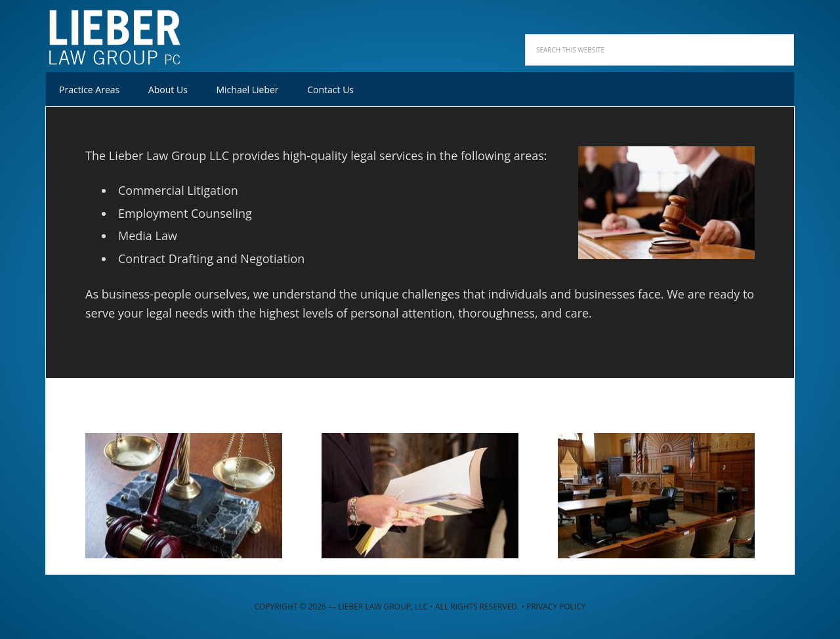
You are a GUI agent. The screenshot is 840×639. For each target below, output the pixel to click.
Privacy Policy (556, 607)
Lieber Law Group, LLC (131, 33)
